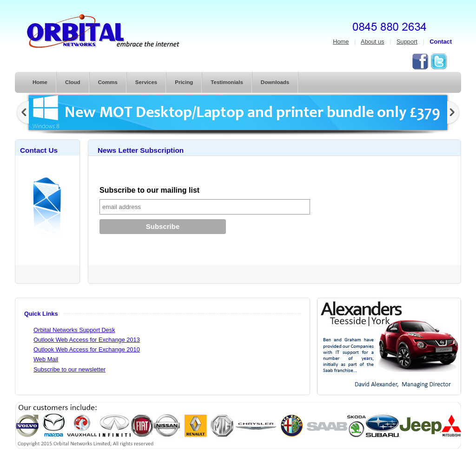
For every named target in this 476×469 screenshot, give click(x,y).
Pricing (184, 82)
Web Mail (46, 359)
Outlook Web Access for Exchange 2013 (87, 340)
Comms (108, 82)
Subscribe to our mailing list (149, 190)
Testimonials (227, 82)
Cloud (73, 82)
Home (341, 42)
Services (146, 82)
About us (373, 42)
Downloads (275, 82)
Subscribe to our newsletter (69, 369)
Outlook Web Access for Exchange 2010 (87, 349)
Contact (441, 42)
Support (407, 42)
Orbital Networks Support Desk (74, 330)
